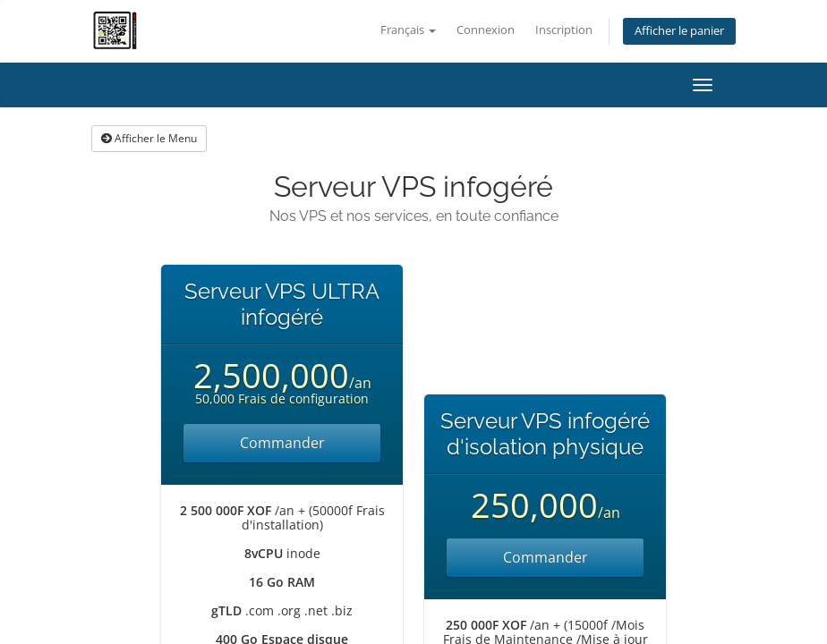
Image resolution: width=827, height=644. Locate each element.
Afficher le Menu (149, 138)
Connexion (486, 30)
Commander (282, 443)
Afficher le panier (679, 31)
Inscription (564, 30)
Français (408, 30)
